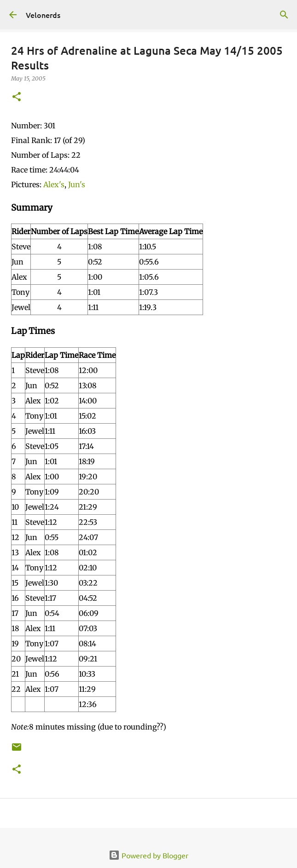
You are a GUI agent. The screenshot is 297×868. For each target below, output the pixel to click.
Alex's (54, 184)
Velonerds (43, 15)
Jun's (77, 184)
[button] (17, 97)
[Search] (284, 15)
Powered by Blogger (148, 855)
